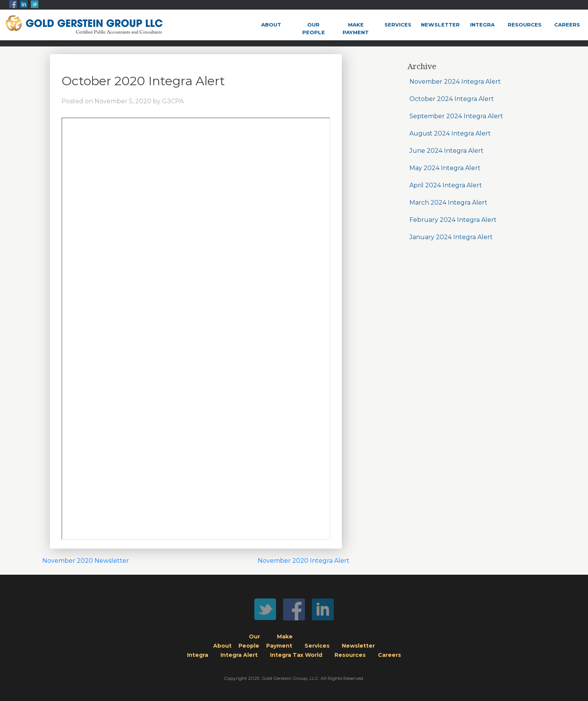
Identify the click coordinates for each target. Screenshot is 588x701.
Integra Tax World (296, 655)
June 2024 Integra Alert (446, 151)
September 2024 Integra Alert (456, 116)
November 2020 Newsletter (86, 561)
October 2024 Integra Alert (452, 99)
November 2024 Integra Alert (455, 82)
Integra (482, 25)
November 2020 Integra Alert (304, 561)
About (271, 25)
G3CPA (173, 101)
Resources (525, 25)
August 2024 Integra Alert (450, 133)
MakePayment (356, 28)
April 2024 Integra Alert (446, 185)
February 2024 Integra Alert (453, 220)
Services (398, 25)
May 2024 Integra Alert (445, 168)
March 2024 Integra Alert (448, 203)
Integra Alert (239, 655)
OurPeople (314, 28)
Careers (567, 25)
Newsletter (440, 25)
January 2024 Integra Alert (451, 237)
